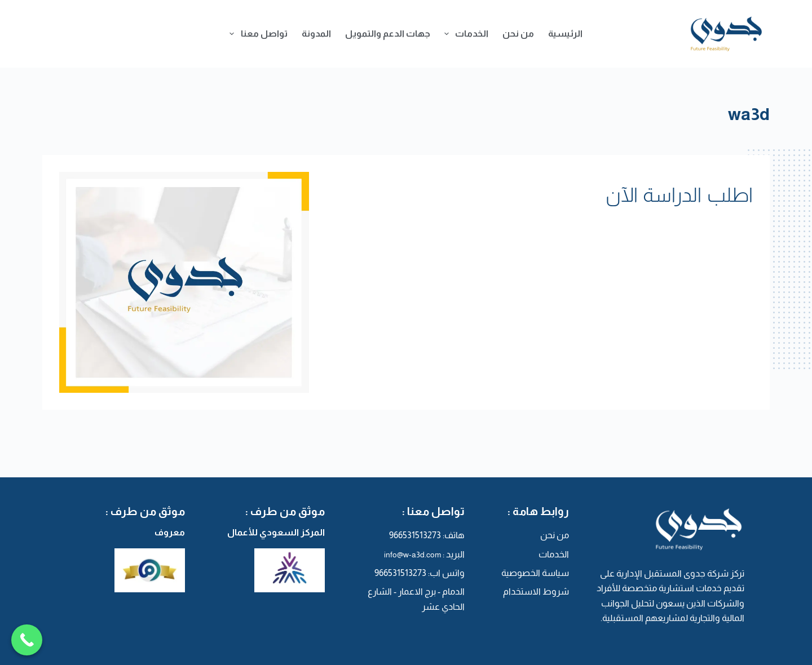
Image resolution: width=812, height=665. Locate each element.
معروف (170, 532)
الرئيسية (565, 34)
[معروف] (126, 570)
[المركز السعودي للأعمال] (266, 570)
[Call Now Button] (27, 641)
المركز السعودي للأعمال (276, 532)
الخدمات (464, 34)
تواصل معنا (256, 34)
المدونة (316, 34)
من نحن (518, 34)
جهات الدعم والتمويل (388, 34)
